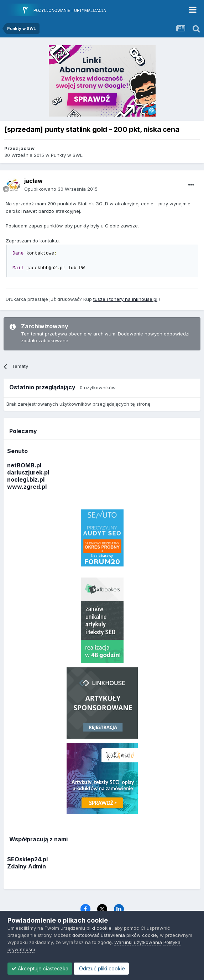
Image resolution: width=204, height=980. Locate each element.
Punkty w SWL (67, 155)
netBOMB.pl (24, 465)
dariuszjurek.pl (28, 472)
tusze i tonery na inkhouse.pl (125, 299)
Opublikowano (61, 189)
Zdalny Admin (27, 866)
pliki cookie (99, 928)
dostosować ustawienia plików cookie (115, 935)
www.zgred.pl (27, 487)
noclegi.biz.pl (26, 479)
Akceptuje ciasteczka (40, 968)
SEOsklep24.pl (27, 859)
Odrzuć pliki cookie (101, 968)
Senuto (17, 451)
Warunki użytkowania (138, 942)
